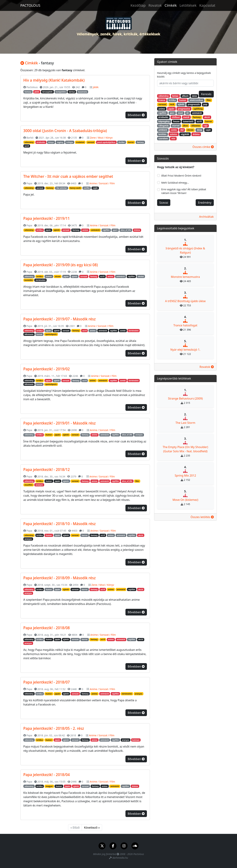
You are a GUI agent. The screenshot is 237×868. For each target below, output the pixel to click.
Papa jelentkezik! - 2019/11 (47, 218)
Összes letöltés (202, 517)
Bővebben (136, 115)
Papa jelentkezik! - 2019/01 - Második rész (60, 423)
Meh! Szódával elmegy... (175, 183)
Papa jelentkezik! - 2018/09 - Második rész (60, 578)
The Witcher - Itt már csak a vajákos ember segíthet (68, 176)
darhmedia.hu (120, 858)
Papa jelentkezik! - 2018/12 (47, 470)
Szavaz (164, 203)
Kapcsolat (207, 5)
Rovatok (155, 5)
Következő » (92, 828)
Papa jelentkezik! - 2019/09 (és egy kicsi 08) (61, 265)
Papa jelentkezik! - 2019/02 (47, 369)
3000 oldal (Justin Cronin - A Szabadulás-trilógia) (65, 131)
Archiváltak (206, 217)
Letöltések (188, 5)
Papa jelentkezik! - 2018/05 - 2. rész (54, 728)
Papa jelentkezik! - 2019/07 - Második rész (60, 319)
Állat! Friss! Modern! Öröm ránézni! (181, 176)
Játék (96, 87)
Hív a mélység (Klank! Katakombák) (54, 80)
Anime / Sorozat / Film (102, 183)
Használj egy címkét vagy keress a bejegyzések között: (184, 75)
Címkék (171, 5)
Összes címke (203, 147)
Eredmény (205, 203)
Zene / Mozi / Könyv (101, 138)
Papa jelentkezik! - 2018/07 (47, 682)
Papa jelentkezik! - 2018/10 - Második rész (60, 524)
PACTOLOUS (30, 5)
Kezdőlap (138, 5)
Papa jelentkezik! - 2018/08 (47, 628)
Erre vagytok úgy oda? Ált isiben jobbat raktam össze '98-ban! (184, 191)
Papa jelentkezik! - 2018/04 (47, 775)
